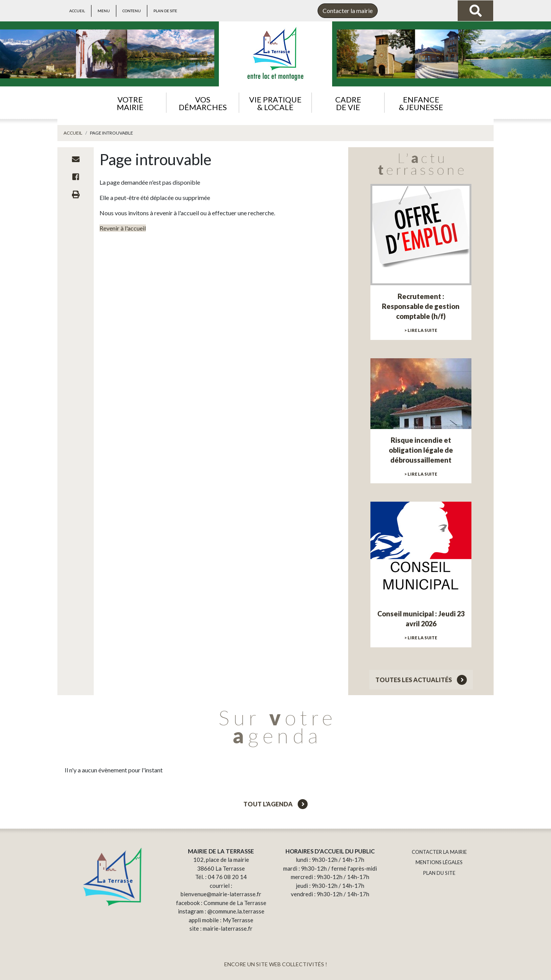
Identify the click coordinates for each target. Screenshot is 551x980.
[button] (130, 103)
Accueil (77, 11)
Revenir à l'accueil (123, 228)
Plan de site (165, 11)
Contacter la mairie (348, 11)
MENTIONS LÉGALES (439, 862)
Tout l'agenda (275, 804)
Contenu (132, 11)
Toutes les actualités (421, 680)
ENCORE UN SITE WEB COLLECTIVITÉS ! (276, 964)
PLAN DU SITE (439, 873)
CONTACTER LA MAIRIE (439, 852)
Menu (104, 11)
